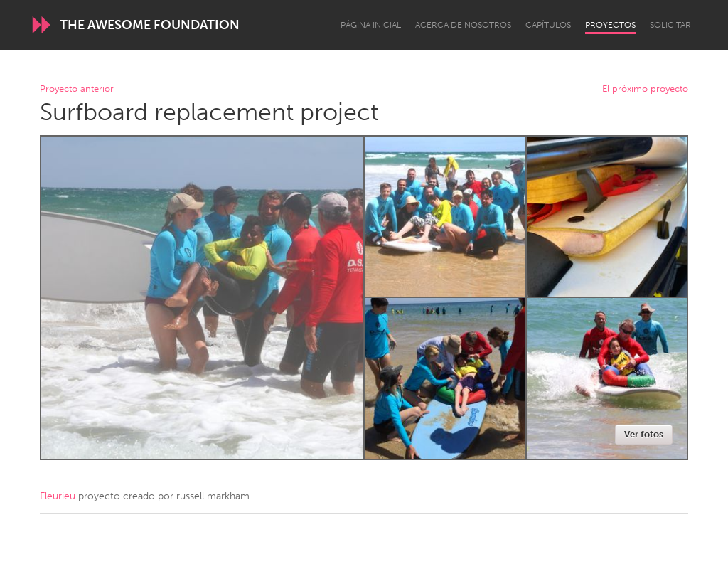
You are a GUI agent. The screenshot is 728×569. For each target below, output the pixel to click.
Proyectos (610, 25)
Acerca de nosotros (463, 25)
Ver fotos (644, 434)
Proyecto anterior (77, 89)
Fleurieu (58, 496)
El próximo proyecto (645, 89)
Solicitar (670, 25)
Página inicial (371, 25)
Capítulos (548, 25)
